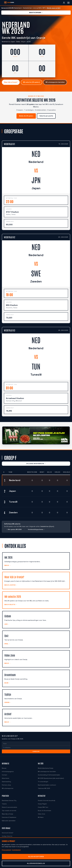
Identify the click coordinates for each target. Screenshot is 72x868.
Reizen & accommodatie (9, 805)
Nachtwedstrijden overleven (46, 783)
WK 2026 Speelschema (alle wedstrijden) (50, 776)
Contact (4, 772)
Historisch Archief (7, 830)
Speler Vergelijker (7, 837)
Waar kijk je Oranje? (11, 82)
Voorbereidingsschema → (36, 527)
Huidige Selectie (7, 834)
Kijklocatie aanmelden (8, 818)
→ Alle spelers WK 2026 (13, 527)
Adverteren (5, 776)
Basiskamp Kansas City (9, 798)
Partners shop (6, 783)
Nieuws (4, 766)
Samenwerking (6, 779)
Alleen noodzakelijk (36, 863)
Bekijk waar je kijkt (52, 8)
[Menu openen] (68, 3)
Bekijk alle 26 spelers (26, 113)
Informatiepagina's (7, 769)
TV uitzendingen (43, 779)
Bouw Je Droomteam (44, 808)
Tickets (4, 801)
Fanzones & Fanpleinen (9, 815)
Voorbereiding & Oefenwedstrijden (48, 772)
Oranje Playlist (42, 801)
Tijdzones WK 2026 (44, 786)
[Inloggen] (64, 3)
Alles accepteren (36, 857)
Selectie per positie (46, 113)
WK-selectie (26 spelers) (31, 82)
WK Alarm (41, 815)
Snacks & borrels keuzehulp (46, 798)
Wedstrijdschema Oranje (45, 766)
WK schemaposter (7, 786)
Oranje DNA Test (43, 805)
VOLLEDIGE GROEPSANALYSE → (36, 461)
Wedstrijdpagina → (36, 13)
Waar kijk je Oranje (7, 811)
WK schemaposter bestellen (54, 82)
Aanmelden (36, 749)
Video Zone (41, 811)
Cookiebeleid (16, 850)
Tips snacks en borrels (8, 808)
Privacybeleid (6, 850)
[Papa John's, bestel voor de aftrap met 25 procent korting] (36, 433)
